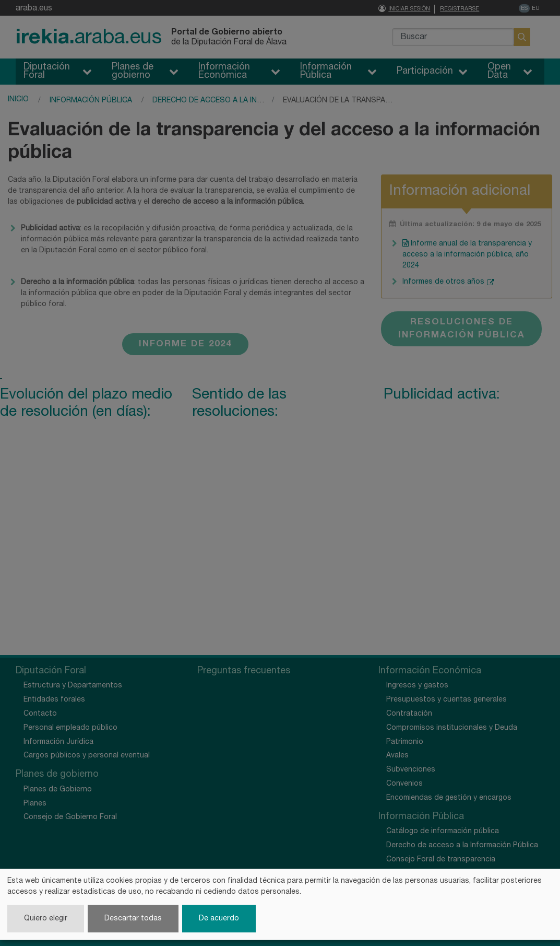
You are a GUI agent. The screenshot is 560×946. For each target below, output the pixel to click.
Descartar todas (133, 919)
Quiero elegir (46, 919)
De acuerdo (219, 919)
